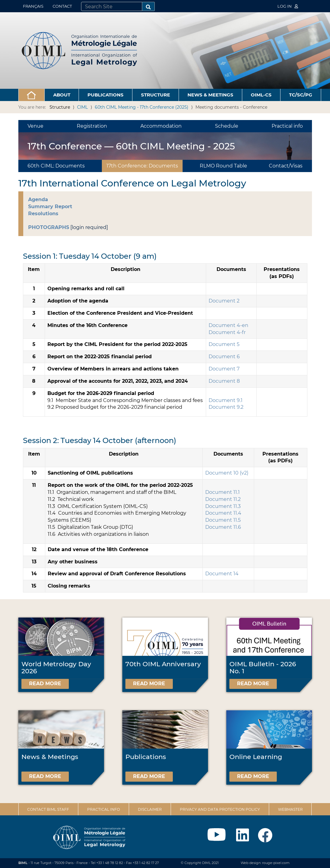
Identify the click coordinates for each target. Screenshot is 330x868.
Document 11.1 (222, 492)
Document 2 (224, 301)
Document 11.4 (223, 513)
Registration (92, 126)
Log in (288, 6)
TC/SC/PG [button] (301, 95)
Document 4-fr (227, 332)
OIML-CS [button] (261, 95)
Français (33, 6)
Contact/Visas (286, 166)
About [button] (62, 95)
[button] (32, 95)
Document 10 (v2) (227, 473)
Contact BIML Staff (48, 809)
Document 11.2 (223, 499)
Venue (35, 126)
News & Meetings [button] (210, 95)
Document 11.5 (223, 520)
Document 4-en (228, 325)
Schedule (227, 126)
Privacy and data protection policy (220, 809)
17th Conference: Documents (142, 166)
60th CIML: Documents (56, 166)
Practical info (287, 126)
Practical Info (104, 809)
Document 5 (224, 344)
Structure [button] (156, 95)
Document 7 (224, 369)
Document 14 (222, 574)
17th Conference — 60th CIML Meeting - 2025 (131, 146)
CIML (82, 107)
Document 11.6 (223, 527)
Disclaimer (150, 809)
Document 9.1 (226, 400)
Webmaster (290, 809)
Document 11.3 (223, 506)
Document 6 (224, 357)
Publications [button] (106, 95)
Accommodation (161, 126)
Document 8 (224, 381)
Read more (45, 684)
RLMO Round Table (223, 166)
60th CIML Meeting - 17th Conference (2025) (142, 107)
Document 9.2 (226, 407)
